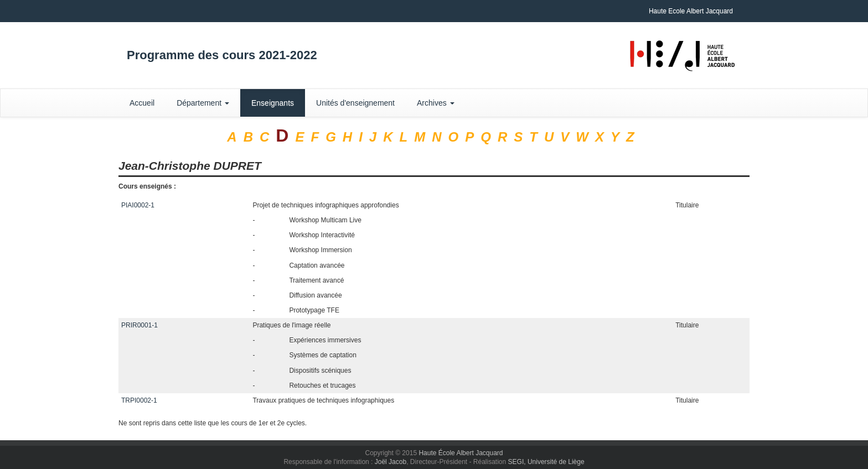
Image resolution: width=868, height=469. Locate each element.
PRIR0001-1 (139, 325)
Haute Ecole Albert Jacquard (691, 11)
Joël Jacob (391, 462)
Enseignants (273, 103)
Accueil (142, 103)
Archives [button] (436, 103)
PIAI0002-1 (138, 205)
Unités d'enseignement (355, 103)
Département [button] (203, 103)
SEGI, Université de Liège (546, 462)
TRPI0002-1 (139, 400)
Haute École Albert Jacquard (461, 453)
